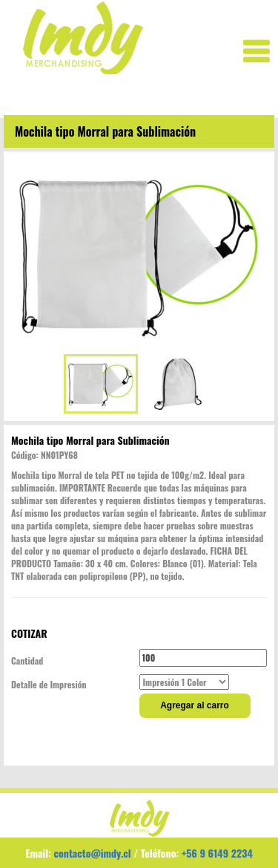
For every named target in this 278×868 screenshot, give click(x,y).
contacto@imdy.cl (93, 853)
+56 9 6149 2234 (217, 853)
